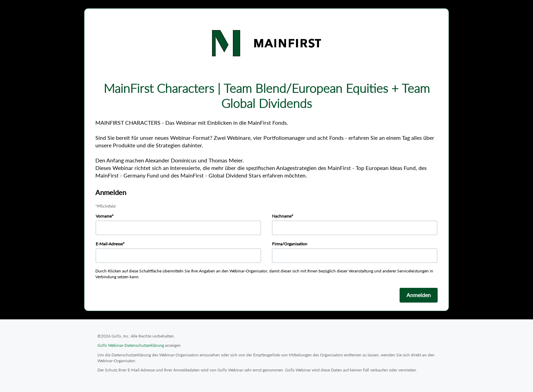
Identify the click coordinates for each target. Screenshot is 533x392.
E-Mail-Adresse (109, 244)
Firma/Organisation (290, 244)
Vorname (104, 216)
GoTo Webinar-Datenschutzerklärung (131, 345)
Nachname (282, 216)
